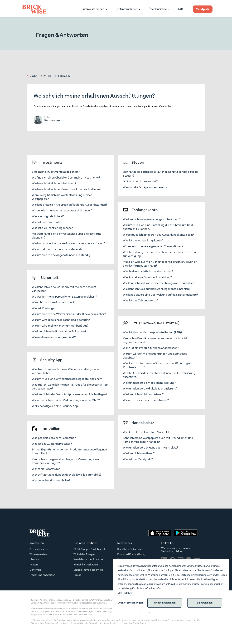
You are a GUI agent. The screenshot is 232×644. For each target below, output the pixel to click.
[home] (34, 9)
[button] (94, 9)
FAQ (181, 9)
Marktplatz (203, 9)
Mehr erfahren (126, 593)
